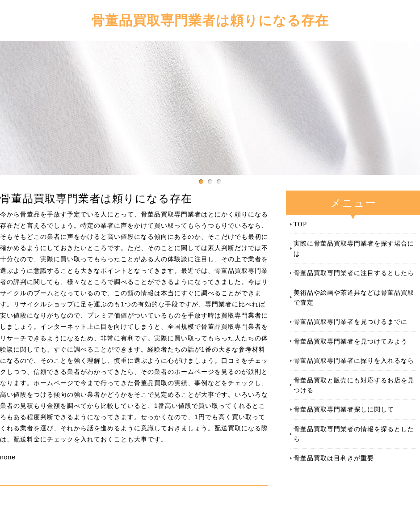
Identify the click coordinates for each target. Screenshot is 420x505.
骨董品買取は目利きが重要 (334, 458)
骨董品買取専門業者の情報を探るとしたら (354, 434)
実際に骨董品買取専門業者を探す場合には (354, 248)
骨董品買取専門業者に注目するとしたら (354, 273)
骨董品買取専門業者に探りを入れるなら (354, 360)
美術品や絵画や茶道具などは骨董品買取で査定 (354, 297)
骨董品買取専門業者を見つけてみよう (351, 341)
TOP (300, 224)
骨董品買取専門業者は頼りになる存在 (210, 20)
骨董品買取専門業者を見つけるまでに (351, 321)
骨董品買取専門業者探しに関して (344, 409)
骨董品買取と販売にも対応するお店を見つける (354, 385)
